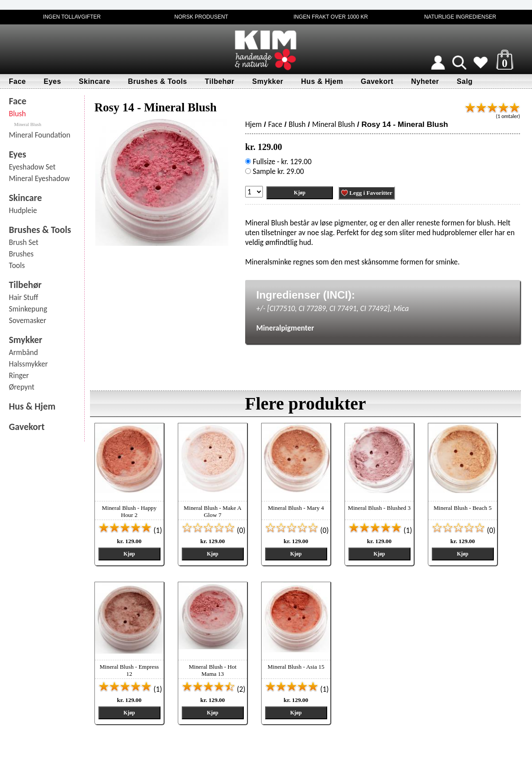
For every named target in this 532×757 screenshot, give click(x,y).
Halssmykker (28, 364)
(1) (130, 530)
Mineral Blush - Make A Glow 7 (212, 511)
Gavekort (377, 81)
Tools (17, 265)
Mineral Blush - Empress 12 (129, 670)
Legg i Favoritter (367, 193)
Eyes (52, 81)
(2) (213, 689)
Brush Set (24, 242)
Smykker (268, 81)
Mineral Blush (28, 124)
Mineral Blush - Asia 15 (296, 667)
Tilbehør (220, 81)
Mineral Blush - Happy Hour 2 (129, 511)
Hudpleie (23, 210)
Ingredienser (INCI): (306, 295)
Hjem (253, 124)
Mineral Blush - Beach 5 (463, 508)
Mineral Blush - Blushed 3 (379, 508)
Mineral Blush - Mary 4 (296, 508)
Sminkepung (28, 309)
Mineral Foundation (40, 135)
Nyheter (425, 81)
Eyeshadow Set (32, 167)
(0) (213, 530)
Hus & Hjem (322, 81)
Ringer (19, 375)
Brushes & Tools (158, 81)
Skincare (95, 81)
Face (17, 81)
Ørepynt (22, 387)
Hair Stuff (23, 297)
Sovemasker (27, 320)
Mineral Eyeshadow (39, 178)
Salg (465, 81)
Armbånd (23, 352)
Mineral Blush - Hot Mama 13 (213, 670)
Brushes (21, 254)
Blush (17, 114)
